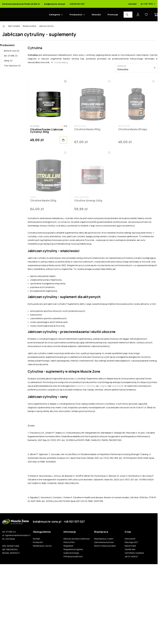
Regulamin (68, 546)
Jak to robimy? (131, 556)
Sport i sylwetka (14, 26)
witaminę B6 (118, 386)
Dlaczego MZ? (131, 542)
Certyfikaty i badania (134, 553)
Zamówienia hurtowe (104, 542)
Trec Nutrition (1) (12, 66)
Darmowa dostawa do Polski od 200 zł (21, 4)
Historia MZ (130, 539)
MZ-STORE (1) (11, 56)
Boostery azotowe (29, 26)
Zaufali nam (130, 549)
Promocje (113, 15)
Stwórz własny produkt (105, 546)
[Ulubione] (65, 81)
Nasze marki (130, 546)
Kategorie (55, 15)
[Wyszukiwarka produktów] (128, 15)
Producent (38, 542)
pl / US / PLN (148, 4)
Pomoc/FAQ (69, 542)
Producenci (76, 15)
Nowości (96, 15)
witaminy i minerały (86, 386)
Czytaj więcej (61, 62)
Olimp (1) (8, 61)
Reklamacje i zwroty (42, 546)
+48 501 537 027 (77, 4)
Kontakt (133, 4)
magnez (104, 386)
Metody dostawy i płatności (77, 539)
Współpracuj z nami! (104, 539)
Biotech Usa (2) (12, 51)
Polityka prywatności (73, 556)
